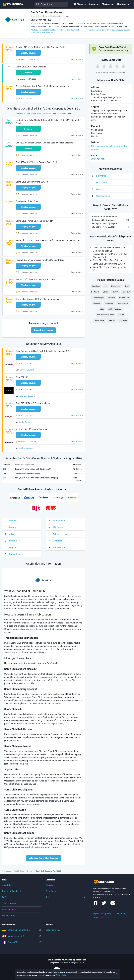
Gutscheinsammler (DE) (22, 930)
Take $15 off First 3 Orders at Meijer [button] (33, 403)
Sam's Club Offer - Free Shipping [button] (31, 67)
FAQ (4, 897)
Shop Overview (9, 903)
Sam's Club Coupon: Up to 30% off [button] (32, 182)
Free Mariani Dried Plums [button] (28, 201)
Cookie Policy (121, 914)
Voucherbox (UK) (22, 936)
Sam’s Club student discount (42, 33)
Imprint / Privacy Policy (102, 914)
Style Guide (51, 891)
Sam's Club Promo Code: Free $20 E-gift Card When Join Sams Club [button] (48, 240)
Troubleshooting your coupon (118, 30)
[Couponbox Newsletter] (113, 904)
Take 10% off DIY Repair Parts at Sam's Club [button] (36, 162)
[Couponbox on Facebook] (96, 904)
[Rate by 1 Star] (98, 66)
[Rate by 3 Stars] (110, 66)
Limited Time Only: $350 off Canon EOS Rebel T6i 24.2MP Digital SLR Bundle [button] (48, 122)
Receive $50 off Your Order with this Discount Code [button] (40, 260)
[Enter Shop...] (51, 4)
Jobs (65, 897)
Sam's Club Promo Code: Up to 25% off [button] (34, 221)
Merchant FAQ (9, 910)
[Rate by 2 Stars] (104, 66)
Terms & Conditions (101, 918)
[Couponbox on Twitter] (104, 904)
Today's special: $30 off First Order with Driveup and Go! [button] (42, 351)
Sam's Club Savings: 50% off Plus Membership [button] (38, 299)
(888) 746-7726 (98, 159)
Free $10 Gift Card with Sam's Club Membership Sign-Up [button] (42, 86)
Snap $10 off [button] (22, 377)
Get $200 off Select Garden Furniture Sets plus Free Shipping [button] (44, 143)
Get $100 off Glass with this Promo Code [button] (35, 280)
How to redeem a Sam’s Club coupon (71, 30)
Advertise (50, 885)
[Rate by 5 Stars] (123, 66)
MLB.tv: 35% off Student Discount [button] (32, 429)
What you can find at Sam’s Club (43, 30)
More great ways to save (96, 30)
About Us (7, 885)
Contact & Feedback (12, 891)
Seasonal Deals (53, 930)
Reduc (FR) (22, 942)
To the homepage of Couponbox (16, 4)
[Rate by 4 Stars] (117, 66)
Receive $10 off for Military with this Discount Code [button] (40, 47)
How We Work (9, 916)
